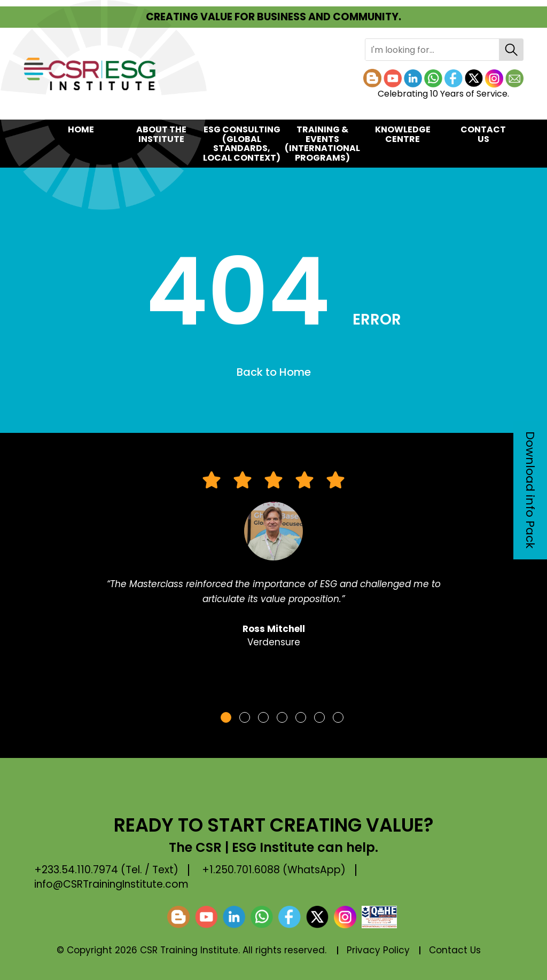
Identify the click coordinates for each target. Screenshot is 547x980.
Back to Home (274, 372)
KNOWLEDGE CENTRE (403, 134)
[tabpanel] (273, 565)
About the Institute (161, 134)
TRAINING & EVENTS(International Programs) (322, 144)
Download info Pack (530, 490)
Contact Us (483, 134)
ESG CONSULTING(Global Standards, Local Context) (242, 144)
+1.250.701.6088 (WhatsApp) (274, 870)
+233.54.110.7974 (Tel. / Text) (106, 870)
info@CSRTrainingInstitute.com (111, 884)
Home (81, 129)
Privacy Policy (378, 950)
